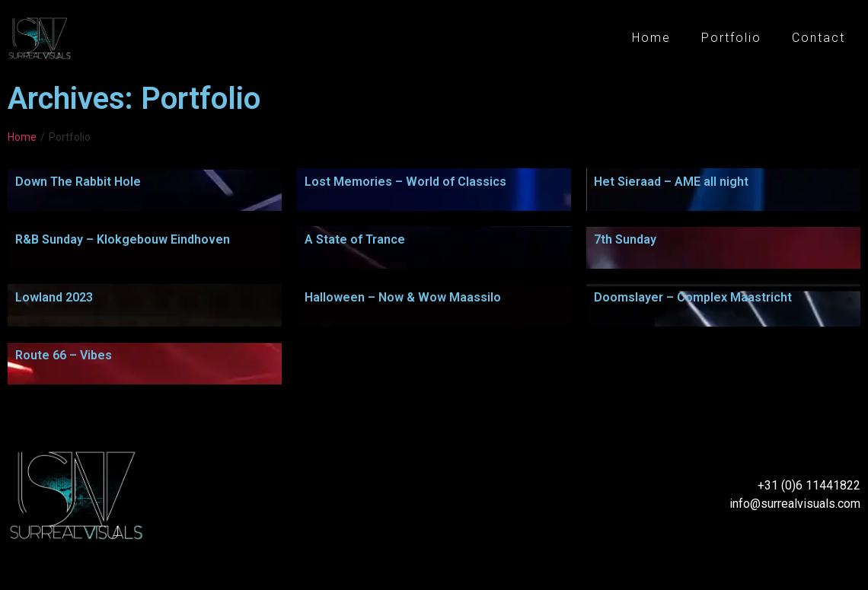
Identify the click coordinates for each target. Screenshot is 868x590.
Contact (819, 38)
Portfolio (731, 38)
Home (651, 38)
